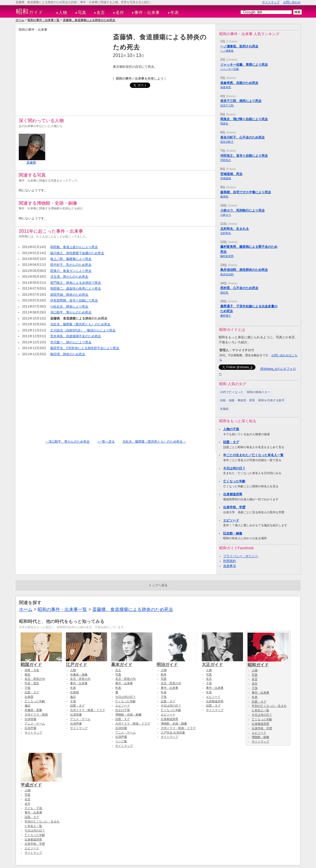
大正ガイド (222, 662)
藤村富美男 (227, 256)
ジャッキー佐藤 (230, 69)
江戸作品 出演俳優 (173, 732)
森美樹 (224, 197)
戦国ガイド (41, 662)
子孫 (28, 688)
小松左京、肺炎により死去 (69, 307)
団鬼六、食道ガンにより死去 (71, 271)
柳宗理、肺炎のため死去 (68, 354)
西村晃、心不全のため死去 (239, 288)
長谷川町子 (227, 142)
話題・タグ (231, 442)
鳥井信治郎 (227, 274)
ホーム (20, 20)
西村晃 (224, 293)
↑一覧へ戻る (106, 442)
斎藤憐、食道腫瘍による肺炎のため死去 (89, 20)
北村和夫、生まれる (235, 229)
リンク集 (121, 741)
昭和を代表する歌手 (271, 400)
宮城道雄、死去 (231, 174)
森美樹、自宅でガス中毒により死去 (246, 192)
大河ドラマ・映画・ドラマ (88, 710)
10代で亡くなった (232, 392)
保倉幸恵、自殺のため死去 (239, 83)
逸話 (28, 705)
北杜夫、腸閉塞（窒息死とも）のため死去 (80, 324)
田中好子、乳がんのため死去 (71, 265)
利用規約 (230, 561)
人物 (63, 13)
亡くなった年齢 (234, 481)
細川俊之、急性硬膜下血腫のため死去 (77, 253)
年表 (175, 13)
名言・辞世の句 (35, 679)
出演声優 (30, 728)
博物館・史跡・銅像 (128, 714)
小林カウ (226, 215)
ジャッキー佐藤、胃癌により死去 (244, 65)
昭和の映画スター (259, 392)
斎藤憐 (31, 163)
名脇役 (224, 409)
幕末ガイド (132, 662)
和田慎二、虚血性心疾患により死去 (76, 289)
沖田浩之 (226, 160)
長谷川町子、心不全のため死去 (242, 137)
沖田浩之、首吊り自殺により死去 (244, 156)
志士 (118, 670)
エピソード (231, 520)
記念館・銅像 (233, 533)
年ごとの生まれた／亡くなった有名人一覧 (253, 455)
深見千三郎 (227, 105)
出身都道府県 (233, 494)
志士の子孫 (123, 710)
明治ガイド (177, 662)
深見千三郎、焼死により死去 (241, 101)
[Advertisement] (63, 69)
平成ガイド (41, 782)
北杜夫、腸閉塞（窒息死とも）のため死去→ (154, 442)
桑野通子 (226, 316)
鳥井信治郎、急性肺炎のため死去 (244, 270)
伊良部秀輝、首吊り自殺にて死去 (74, 300)
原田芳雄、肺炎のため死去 (69, 295)
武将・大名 (32, 670)
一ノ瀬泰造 (227, 51)
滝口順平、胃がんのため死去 (71, 312)
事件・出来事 (147, 13)
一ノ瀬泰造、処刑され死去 (239, 46)
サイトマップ (271, 2)
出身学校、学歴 (234, 507)
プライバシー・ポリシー (241, 556)
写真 (82, 13)
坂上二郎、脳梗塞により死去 (71, 259)
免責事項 (230, 566)
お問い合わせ (292, 2)
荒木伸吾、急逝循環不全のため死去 (76, 336)
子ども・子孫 (33, 808)
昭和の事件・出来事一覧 (43, 20)
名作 (120, 13)
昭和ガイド (268, 662)
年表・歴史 (32, 683)
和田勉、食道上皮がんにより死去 (74, 247)
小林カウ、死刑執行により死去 (242, 210)
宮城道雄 (226, 178)
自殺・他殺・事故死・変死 (237, 400)
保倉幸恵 (226, 87)
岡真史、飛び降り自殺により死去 (244, 119)
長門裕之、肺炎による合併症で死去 (76, 283)
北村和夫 (226, 233)
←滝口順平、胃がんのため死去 (67, 442)
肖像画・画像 (33, 710)
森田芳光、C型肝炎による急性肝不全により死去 (85, 348)
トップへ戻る (158, 585)
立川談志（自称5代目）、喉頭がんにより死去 (83, 330)
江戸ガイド (86, 662)
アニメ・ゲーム (35, 723)
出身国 (29, 697)
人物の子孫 (231, 429)
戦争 (164, 674)
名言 (101, 13)
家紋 (28, 674)
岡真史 (224, 123)
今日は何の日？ (234, 468)
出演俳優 (30, 719)
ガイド (29, 12)
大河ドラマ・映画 (36, 714)
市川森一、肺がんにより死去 (71, 342)
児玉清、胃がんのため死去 (69, 277)
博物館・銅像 (260, 737)
